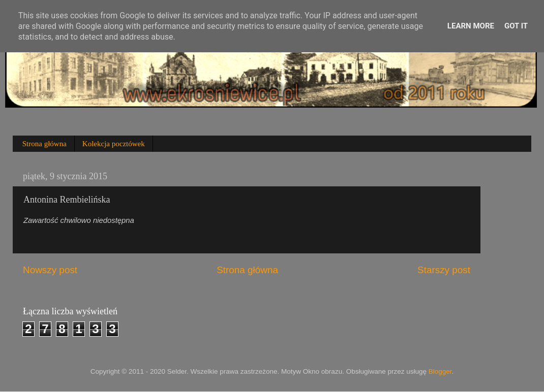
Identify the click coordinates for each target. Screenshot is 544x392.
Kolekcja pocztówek (114, 144)
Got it (516, 26)
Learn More (471, 26)
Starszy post (444, 270)
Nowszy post (50, 270)
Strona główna (44, 144)
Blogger (440, 371)
